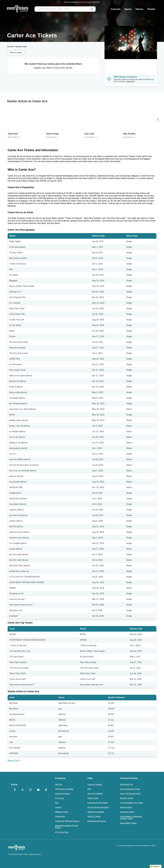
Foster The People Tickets (130, 794)
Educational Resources (97, 821)
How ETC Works (94, 816)
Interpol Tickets (126, 807)
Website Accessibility (96, 812)
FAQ (89, 789)
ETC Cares (59, 798)
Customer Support (95, 784)
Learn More (131, 81)
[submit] (92, 9)
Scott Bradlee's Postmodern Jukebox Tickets (131, 817)
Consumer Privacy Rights (98, 803)
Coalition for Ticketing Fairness (67, 821)
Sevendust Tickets (127, 812)
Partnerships (60, 816)
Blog (57, 803)
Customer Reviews (62, 794)
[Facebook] (15, 790)
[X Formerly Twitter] (23, 790)
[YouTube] (38, 790)
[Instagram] (30, 790)
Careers (58, 807)
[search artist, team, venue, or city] (65, 9)
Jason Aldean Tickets (128, 823)
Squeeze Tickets (126, 798)
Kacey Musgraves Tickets (130, 789)
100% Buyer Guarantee (64, 789)
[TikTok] (46, 790)
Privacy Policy (93, 798)
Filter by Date (16, 53)
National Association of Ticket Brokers (67, 827)
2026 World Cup (126, 784)
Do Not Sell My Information (98, 807)
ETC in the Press (62, 832)
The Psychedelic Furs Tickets (131, 803)
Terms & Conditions (95, 794)
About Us (59, 784)
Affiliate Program (62, 812)
